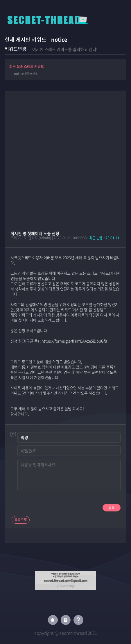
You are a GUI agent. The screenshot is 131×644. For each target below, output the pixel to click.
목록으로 (21, 520)
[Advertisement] (65, 156)
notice (59, 40)
